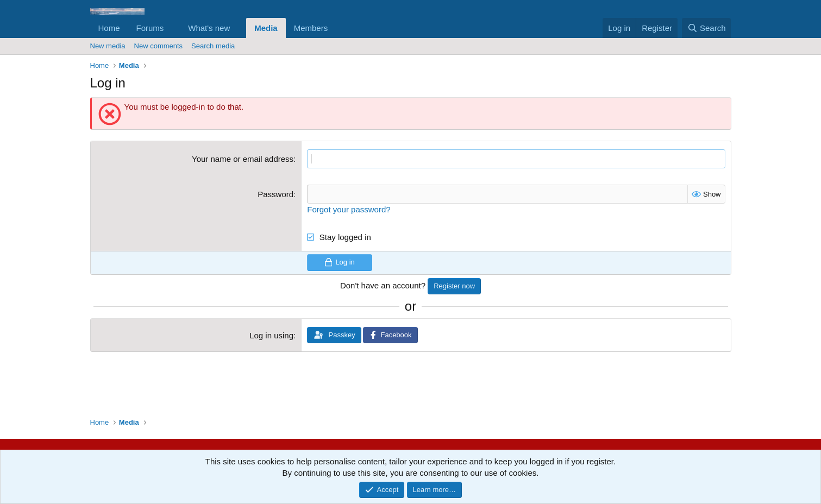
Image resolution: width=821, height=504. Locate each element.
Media (266, 28)
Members (311, 28)
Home (109, 28)
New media (108, 46)
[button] (172, 28)
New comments (159, 46)
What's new (209, 28)
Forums (150, 28)
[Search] (707, 28)
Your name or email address (243, 159)
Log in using (271, 335)
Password (275, 194)
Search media (213, 46)
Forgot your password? (349, 209)
